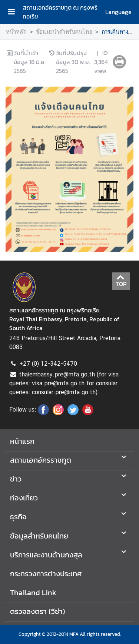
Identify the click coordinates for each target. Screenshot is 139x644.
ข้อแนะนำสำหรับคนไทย (64, 32)
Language (118, 12)
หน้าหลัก (16, 32)
